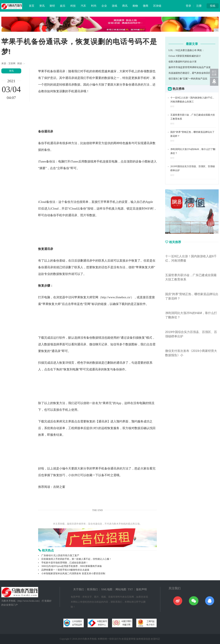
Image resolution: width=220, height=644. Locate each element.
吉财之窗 (59, 487)
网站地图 (121, 589)
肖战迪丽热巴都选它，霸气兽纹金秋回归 (190, 73)
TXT (130, 589)
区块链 (157, 6)
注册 (199, 6)
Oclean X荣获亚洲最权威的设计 (185, 56)
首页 (32, 6)
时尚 (94, 6)
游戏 (115, 6)
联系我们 (92, 589)
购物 (135, 6)
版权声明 (141, 589)
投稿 (213, 6)
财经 (52, 6)
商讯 (125, 6)
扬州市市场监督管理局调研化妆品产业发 (190, 67)
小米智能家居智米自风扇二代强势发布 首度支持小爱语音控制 (73, 574)
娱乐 (63, 6)
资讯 (42, 6)
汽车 (83, 6)
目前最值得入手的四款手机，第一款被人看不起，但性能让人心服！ (76, 559)
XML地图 (107, 589)
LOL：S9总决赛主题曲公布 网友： (186, 50)
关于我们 (79, 589)
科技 (73, 6)
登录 (188, 6)
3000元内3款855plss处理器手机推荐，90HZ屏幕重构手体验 (72, 566)
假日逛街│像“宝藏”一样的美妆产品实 (188, 79)
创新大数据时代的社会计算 (183, 62)
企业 (104, 6)
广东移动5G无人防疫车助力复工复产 (60, 555)
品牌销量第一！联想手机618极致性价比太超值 (65, 570)
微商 (146, 6)
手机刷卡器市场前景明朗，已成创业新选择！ (65, 563)
